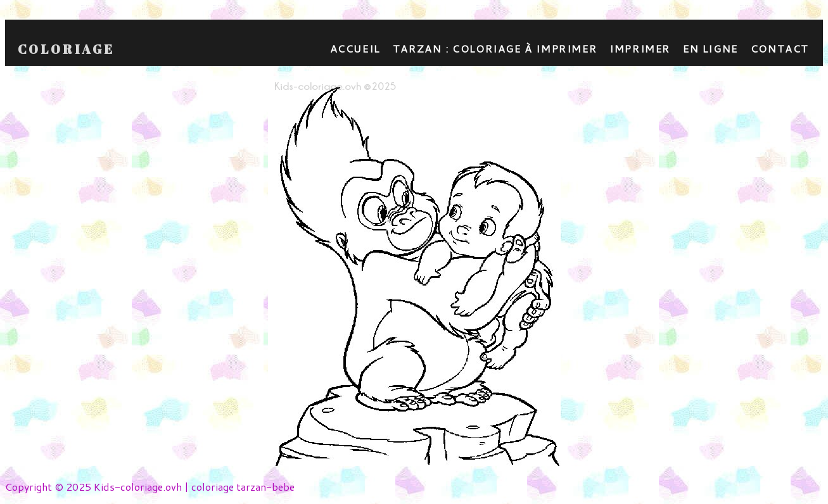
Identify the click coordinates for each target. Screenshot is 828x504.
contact (780, 48)
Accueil (355, 48)
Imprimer (640, 48)
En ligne (710, 48)
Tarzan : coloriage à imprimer (495, 48)
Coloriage (66, 49)
